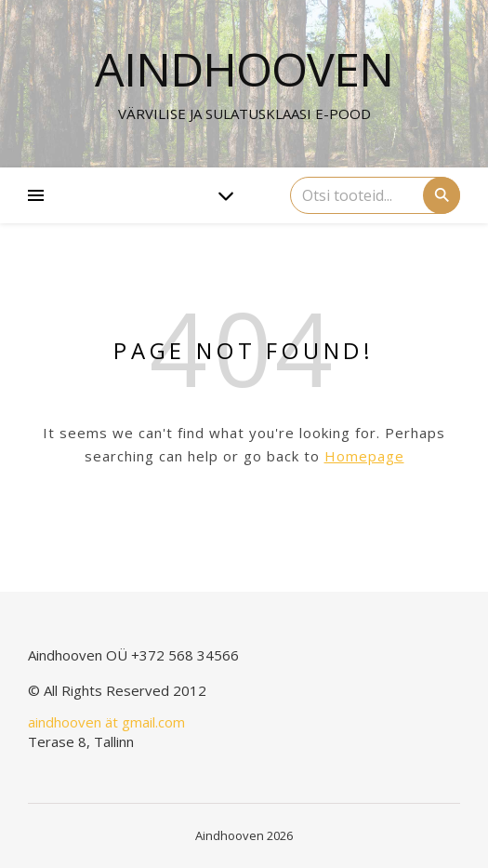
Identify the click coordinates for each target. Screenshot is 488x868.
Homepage (364, 456)
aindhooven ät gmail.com (106, 722)
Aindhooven (244, 69)
